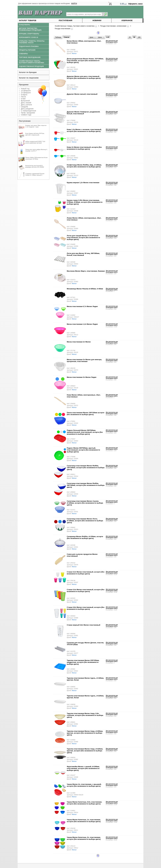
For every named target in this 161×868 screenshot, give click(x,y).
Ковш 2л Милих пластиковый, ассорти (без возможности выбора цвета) (84, 148)
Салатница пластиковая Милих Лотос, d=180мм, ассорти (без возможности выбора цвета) (85, 521)
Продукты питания (27, 50)
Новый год (25, 89)
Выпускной (25, 101)
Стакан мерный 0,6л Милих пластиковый (84, 625)
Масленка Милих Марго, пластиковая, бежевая (86, 271)
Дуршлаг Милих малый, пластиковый (82, 94)
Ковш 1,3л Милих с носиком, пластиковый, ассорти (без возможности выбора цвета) (84, 130)
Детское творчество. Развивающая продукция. (30, 29)
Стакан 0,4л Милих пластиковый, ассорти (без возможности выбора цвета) (86, 591)
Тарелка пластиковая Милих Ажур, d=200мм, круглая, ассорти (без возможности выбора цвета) (85, 733)
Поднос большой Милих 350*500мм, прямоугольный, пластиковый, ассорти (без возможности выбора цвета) (85, 432)
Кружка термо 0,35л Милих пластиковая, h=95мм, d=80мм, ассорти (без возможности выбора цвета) (85, 202)
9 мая (23, 99)
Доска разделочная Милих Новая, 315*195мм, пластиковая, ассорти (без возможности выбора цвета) (85, 61)
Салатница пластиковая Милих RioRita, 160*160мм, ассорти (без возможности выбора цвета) (86, 485)
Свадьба (24, 107)
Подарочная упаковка (29, 46)
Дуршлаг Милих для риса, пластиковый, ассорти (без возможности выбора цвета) (84, 77)
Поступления (65, 20)
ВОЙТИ (74, 3)
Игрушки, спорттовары (29, 34)
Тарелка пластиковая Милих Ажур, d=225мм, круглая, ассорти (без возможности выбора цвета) (85, 751)
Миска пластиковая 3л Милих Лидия (82, 377)
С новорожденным (28, 111)
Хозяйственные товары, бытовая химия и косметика (75, 26)
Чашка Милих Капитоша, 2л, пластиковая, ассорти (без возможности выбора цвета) (84, 838)
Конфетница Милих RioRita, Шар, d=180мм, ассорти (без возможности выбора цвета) (84, 166)
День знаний (26, 103)
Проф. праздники (28, 113)
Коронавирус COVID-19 (28, 37)
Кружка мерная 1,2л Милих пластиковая (83, 183)
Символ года (26, 115)
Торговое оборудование (30, 57)
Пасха (23, 97)
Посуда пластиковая (63, 29)
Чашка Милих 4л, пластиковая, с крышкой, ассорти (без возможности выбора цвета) (84, 785)
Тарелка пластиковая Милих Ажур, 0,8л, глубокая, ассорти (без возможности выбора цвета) (85, 715)
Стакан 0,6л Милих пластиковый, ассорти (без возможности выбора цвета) (86, 608)
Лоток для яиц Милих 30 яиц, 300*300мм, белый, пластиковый (83, 254)
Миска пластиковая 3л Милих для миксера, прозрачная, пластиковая (84, 360)
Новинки (97, 20)
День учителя (26, 105)
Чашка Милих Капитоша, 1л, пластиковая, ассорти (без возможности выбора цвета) (84, 821)
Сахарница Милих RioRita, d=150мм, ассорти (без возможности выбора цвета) (85, 537)
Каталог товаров (28, 20)
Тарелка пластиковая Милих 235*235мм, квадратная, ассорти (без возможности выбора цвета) (83, 662)
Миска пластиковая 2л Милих (79, 342)
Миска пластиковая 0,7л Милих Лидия (82, 306)
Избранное (127, 20)
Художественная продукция (31, 66)
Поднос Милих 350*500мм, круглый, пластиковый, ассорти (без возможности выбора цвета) (83, 450)
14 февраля (26, 91)
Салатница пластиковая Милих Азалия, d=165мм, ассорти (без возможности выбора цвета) (85, 503)
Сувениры (23, 54)
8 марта (24, 95)
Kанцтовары (25, 25)
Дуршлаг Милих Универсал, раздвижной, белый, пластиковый (83, 113)
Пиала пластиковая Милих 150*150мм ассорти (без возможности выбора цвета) (86, 414)
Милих (74, 53)
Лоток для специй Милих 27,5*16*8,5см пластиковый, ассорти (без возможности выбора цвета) (83, 238)
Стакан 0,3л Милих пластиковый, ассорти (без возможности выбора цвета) (86, 573)
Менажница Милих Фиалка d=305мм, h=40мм (85, 289)
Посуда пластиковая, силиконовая (113, 26)
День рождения (27, 109)
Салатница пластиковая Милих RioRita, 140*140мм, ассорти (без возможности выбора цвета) (86, 468)
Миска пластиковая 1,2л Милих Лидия (82, 324)
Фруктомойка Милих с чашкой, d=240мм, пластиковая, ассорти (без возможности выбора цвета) (83, 768)
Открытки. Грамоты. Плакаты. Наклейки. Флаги (32, 42)
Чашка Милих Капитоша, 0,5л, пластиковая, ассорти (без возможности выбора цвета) (84, 803)
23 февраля (26, 93)
